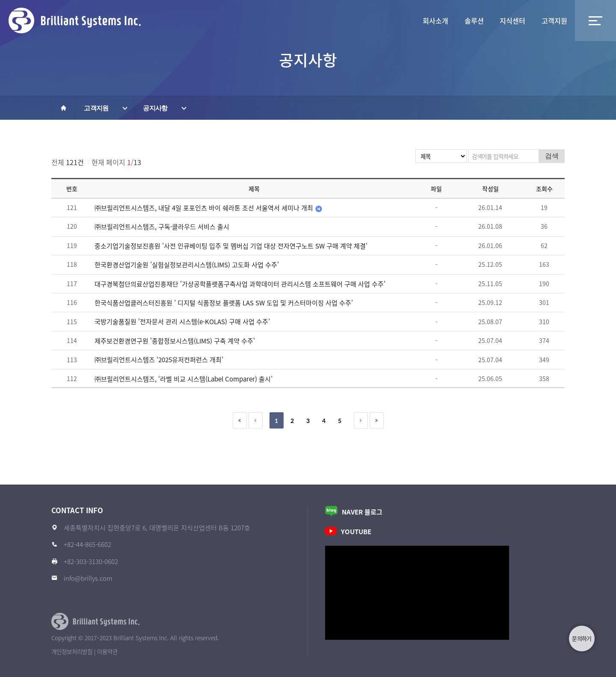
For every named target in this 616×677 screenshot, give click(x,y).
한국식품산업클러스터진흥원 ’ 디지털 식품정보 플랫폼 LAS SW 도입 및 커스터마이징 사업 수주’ (224, 303)
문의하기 (582, 638)
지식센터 (476, 21)
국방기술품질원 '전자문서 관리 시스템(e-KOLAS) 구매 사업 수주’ (182, 322)
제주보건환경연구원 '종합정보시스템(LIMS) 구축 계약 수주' (175, 341)
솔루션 (409, 21)
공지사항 (155, 108)
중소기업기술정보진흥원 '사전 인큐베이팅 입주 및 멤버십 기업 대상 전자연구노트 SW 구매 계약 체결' (231, 246)
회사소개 (343, 21)
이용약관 (107, 651)
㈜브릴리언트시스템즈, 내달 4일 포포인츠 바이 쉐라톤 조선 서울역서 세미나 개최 (214, 208)
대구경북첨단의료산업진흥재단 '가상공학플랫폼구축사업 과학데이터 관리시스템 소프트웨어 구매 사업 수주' (240, 284)
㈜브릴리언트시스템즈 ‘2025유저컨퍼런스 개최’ (159, 360)
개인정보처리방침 (72, 651)
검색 (552, 156)
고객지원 (542, 21)
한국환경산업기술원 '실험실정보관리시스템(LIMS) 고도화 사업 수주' (187, 265)
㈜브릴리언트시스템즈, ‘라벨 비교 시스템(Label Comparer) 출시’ (184, 379)
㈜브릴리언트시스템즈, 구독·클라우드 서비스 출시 (162, 227)
